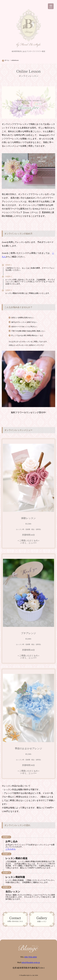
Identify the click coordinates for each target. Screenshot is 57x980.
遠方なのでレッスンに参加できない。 (25, 322)
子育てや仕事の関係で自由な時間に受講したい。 (29, 331)
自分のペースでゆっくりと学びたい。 (25, 327)
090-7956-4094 (31, 957)
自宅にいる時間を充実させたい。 (23, 318)
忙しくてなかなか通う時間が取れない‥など (27, 335)
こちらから (11, 849)
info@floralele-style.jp (31, 962)
